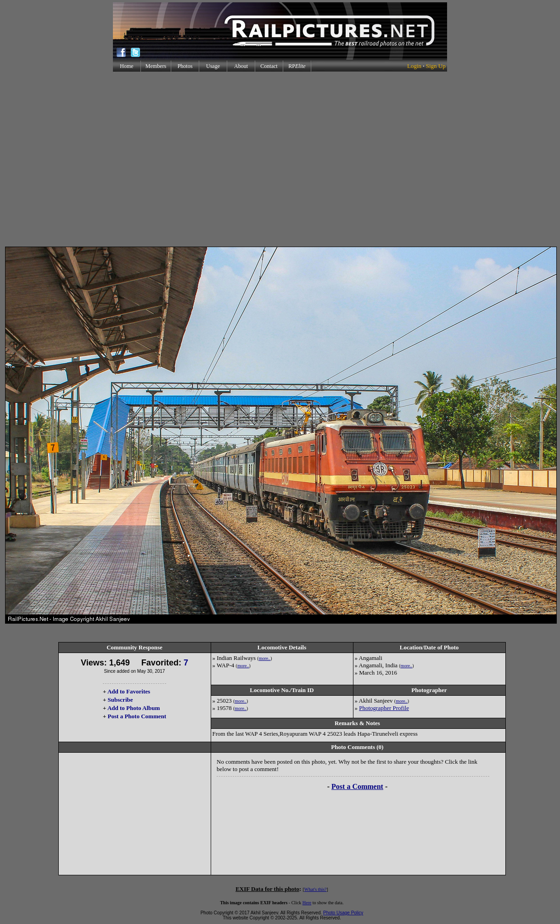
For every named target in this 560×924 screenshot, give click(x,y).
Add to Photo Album (134, 708)
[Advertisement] (278, 159)
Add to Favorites (129, 691)
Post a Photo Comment (137, 716)
